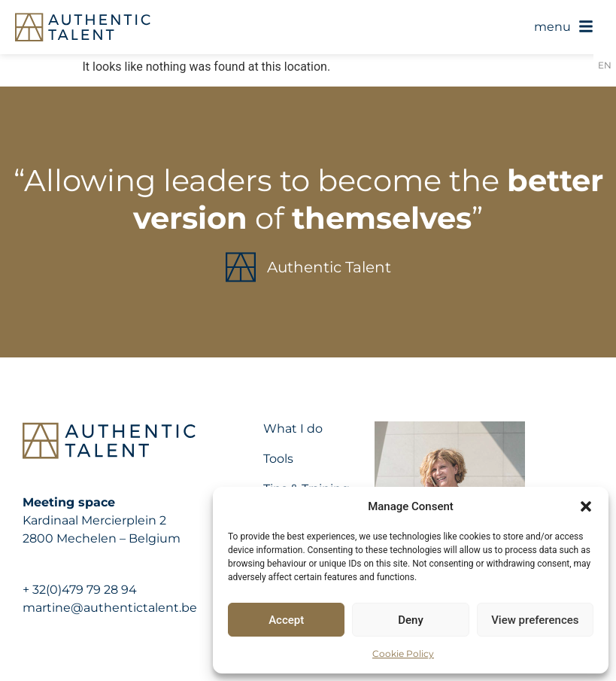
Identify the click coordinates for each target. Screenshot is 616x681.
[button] (586, 506)
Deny (411, 620)
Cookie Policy (403, 654)
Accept (286, 620)
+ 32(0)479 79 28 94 (80, 590)
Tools (278, 459)
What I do (293, 429)
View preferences (535, 620)
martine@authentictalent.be (110, 608)
